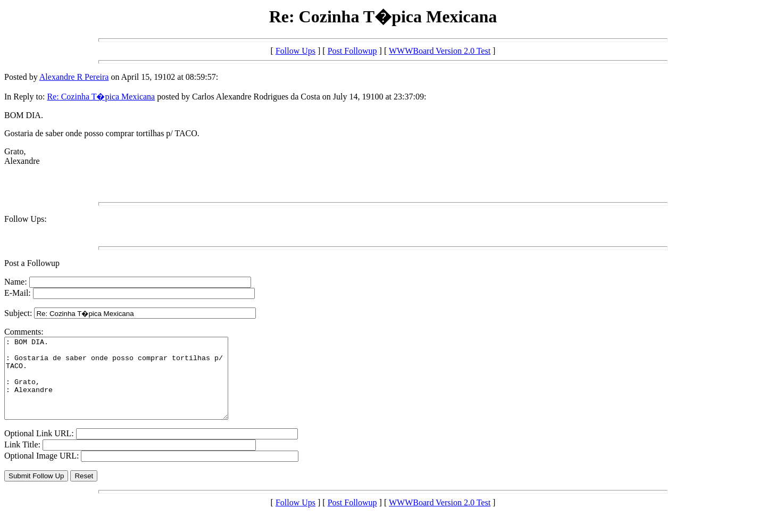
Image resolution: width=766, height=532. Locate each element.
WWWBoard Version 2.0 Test (440, 51)
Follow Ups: (26, 219)
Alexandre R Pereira (74, 77)
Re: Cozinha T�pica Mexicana (101, 97)
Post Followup (352, 51)
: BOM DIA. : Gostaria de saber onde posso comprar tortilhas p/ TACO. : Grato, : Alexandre (130, 386)
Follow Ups (295, 51)
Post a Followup (32, 263)
